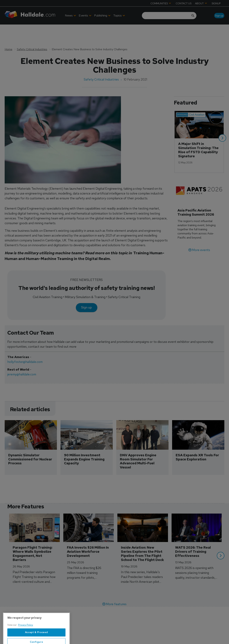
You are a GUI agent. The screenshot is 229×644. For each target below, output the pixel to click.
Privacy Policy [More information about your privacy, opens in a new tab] (26, 635)
